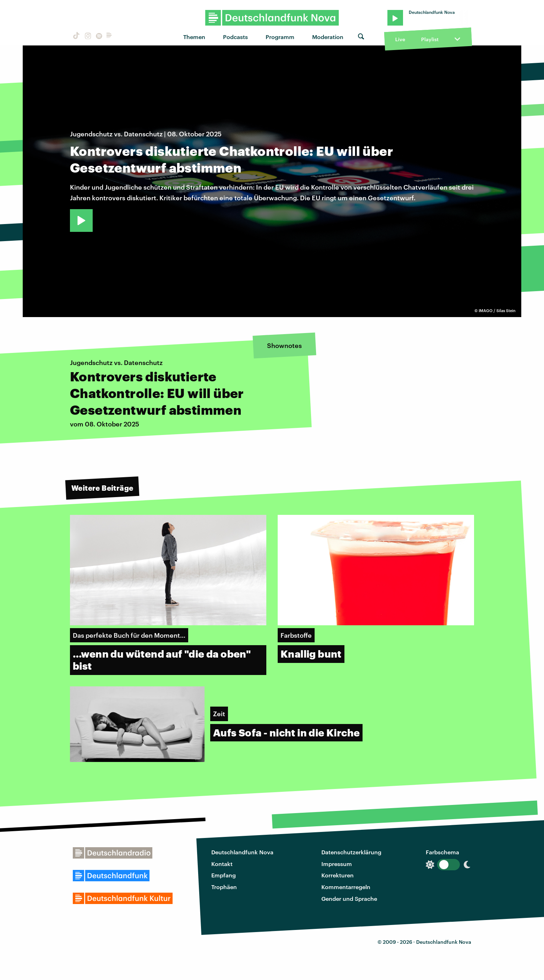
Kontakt (222, 864)
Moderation (328, 37)
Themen (194, 37)
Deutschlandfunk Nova (242, 852)
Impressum (337, 864)
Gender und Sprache (349, 899)
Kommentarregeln (346, 887)
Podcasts (235, 37)
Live (400, 39)
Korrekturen (338, 875)
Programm (280, 37)
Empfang (224, 875)
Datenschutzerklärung (351, 852)
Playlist (430, 39)
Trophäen (224, 887)
